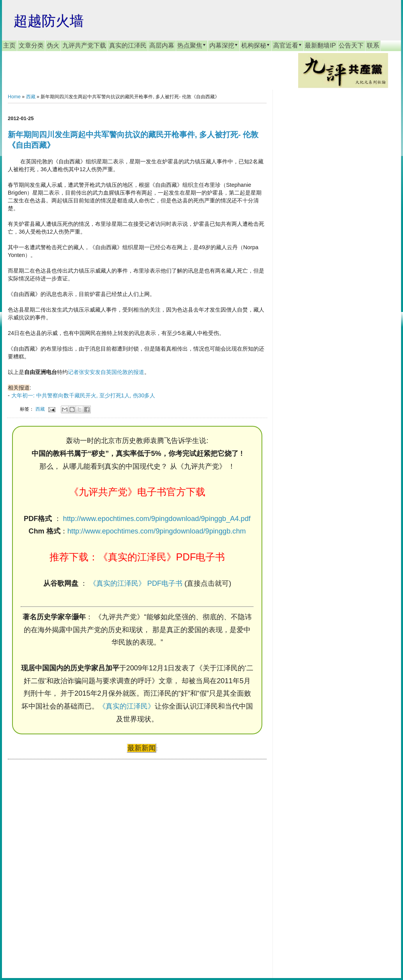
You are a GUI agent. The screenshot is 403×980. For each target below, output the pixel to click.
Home (14, 97)
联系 (373, 45)
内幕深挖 (224, 45)
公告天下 (351, 45)
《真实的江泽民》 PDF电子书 (136, 583)
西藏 (31, 97)
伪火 (53, 45)
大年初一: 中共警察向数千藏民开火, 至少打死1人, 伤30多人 (83, 395)
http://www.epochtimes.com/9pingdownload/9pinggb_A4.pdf (157, 519)
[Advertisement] (66, 861)
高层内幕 (162, 45)
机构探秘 (256, 45)
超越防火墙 (49, 21)
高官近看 (288, 45)
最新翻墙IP (320, 45)
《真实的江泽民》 (127, 706)
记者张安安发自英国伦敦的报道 (106, 372)
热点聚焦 (192, 45)
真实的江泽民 (128, 45)
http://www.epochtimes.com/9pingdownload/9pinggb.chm (157, 531)
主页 (9, 45)
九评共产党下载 (84, 45)
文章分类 (31, 45)
